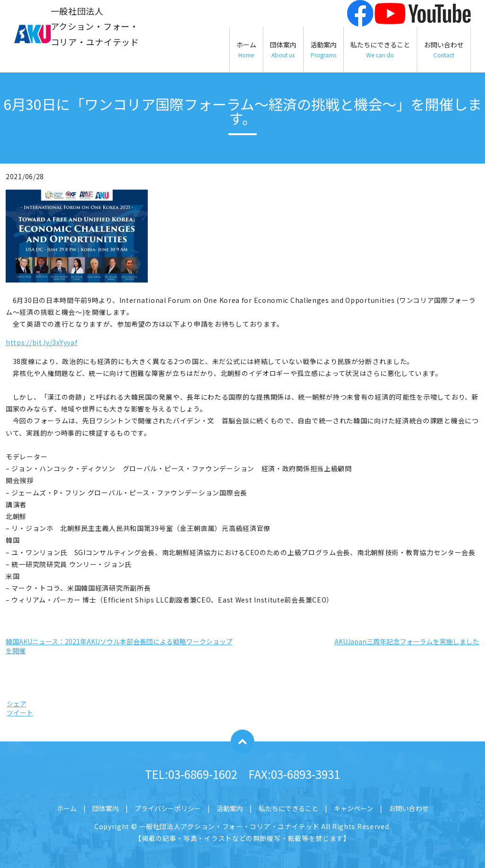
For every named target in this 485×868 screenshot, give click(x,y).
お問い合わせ (444, 50)
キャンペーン (354, 808)
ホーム (246, 50)
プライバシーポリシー (168, 808)
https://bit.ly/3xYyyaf (41, 342)
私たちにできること (380, 50)
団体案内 (283, 50)
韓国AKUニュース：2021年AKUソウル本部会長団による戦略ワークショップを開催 (119, 646)
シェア (17, 704)
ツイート (20, 713)
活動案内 (323, 50)
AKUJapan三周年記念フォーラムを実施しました (407, 641)
